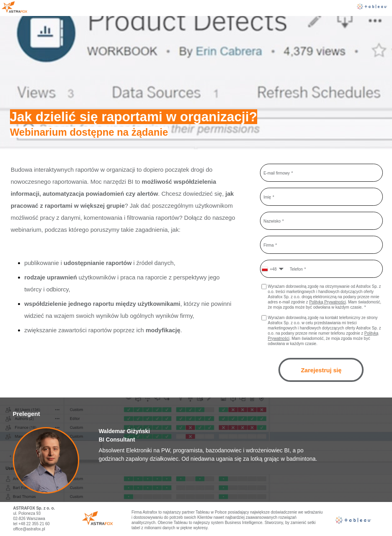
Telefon (296, 269)
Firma (269, 245)
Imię (267, 197)
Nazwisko (272, 221)
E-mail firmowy (277, 173)
